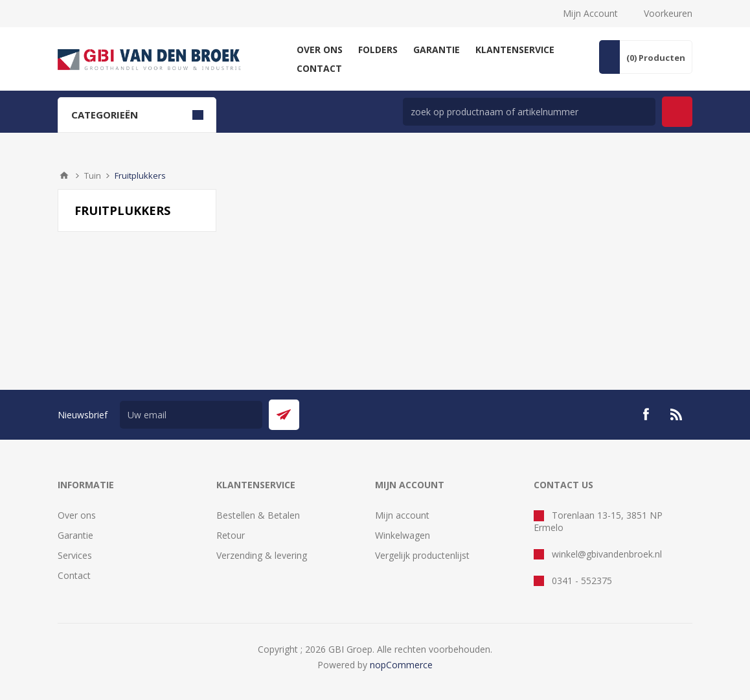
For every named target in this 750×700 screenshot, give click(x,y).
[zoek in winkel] (529, 112)
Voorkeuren (668, 13)
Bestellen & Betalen (258, 515)
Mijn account (402, 515)
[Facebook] (646, 414)
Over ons (77, 515)
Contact (74, 575)
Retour (231, 535)
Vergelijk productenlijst (422, 555)
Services (75, 555)
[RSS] (677, 414)
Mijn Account (590, 13)
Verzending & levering (262, 555)
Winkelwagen (403, 535)
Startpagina (64, 175)
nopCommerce (401, 665)
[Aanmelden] (191, 415)
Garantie (75, 535)
